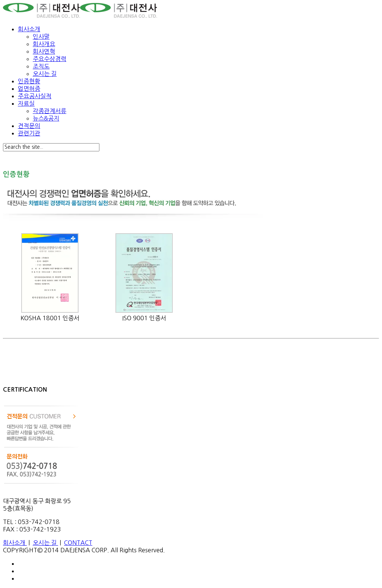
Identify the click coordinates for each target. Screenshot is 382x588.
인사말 (41, 36)
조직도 (41, 66)
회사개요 (44, 44)
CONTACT (78, 543)
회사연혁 (44, 51)
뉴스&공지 (46, 118)
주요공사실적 (35, 96)
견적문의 (29, 126)
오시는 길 (45, 74)
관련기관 (29, 133)
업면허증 (29, 89)
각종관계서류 (50, 111)
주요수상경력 (50, 59)
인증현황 (29, 81)
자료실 (26, 103)
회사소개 (29, 29)
